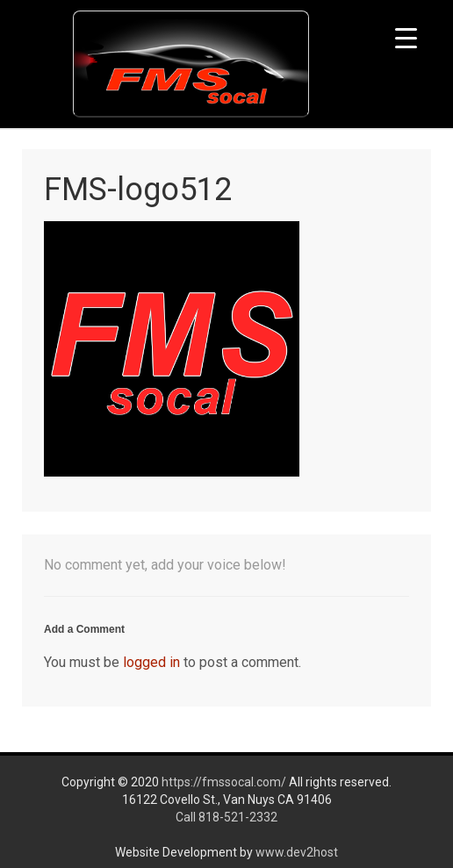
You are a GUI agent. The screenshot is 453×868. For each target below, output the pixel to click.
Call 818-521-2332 (226, 817)
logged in (151, 662)
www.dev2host (297, 852)
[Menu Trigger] (406, 37)
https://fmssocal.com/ (224, 782)
